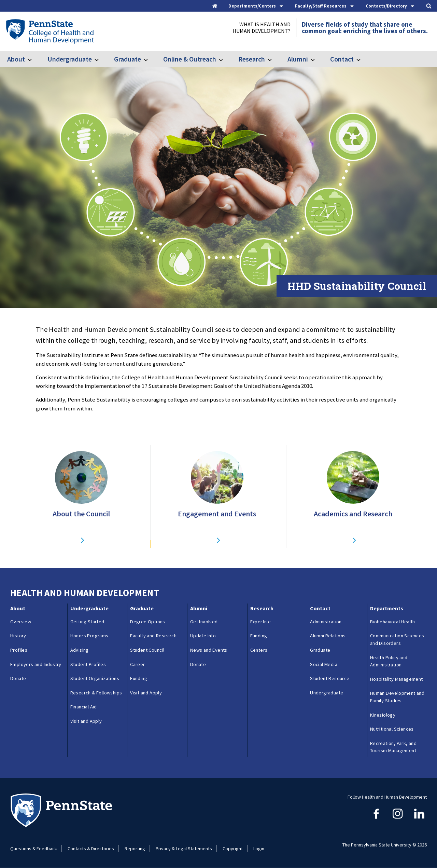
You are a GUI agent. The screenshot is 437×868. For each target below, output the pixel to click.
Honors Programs (89, 636)
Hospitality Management (397, 679)
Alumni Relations (328, 636)
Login (259, 849)
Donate (18, 678)
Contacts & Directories (91, 849)
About (16, 59)
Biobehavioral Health (393, 622)
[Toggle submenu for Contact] (363, 59)
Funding (139, 678)
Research (252, 59)
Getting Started (87, 622)
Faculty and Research (153, 636)
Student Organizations (95, 678)
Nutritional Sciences (392, 729)
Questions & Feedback (34, 849)
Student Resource (330, 678)
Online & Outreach (190, 59)
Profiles (19, 650)
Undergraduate (70, 59)
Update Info (203, 636)
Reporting (135, 849)
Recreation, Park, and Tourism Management (393, 747)
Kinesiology (383, 715)
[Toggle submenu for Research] (274, 59)
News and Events (209, 650)
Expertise (261, 622)
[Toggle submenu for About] (34, 59)
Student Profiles (88, 664)
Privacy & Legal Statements (184, 849)
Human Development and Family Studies (397, 697)
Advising (80, 650)
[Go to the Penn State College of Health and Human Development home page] (50, 31)
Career (137, 664)
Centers (259, 650)
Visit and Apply (86, 721)
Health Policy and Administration (389, 661)
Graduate (128, 59)
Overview (21, 622)
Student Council (147, 650)
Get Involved (204, 622)
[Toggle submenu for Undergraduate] (101, 59)
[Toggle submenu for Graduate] (150, 59)
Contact (342, 59)
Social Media (324, 664)
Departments (387, 608)
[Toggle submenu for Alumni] (317, 59)
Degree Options (148, 622)
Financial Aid (84, 707)
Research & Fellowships (96, 693)
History (18, 636)
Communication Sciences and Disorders (397, 639)
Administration (326, 622)
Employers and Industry (36, 664)
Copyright (233, 849)
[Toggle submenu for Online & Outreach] (225, 59)
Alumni (298, 59)
